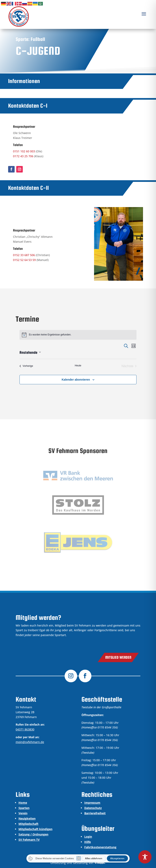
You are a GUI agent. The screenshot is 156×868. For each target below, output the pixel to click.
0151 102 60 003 (24, 151)
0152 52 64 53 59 (24, 260)
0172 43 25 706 (23, 156)
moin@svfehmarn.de (30, 742)
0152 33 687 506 (24, 255)
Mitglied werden (118, 657)
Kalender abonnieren (76, 380)
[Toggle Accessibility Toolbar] (145, 857)
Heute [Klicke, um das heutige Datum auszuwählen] (78, 366)
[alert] (78, 335)
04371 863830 (25, 729)
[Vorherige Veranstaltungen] (26, 366)
